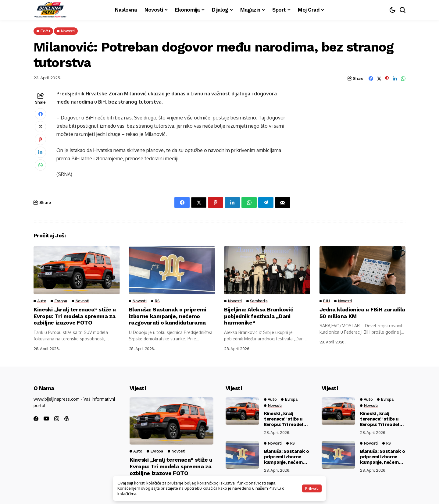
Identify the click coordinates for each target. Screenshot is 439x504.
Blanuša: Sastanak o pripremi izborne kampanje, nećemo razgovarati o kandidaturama (168, 316)
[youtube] (46, 419)
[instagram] (57, 419)
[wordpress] (67, 419)
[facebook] (36, 419)
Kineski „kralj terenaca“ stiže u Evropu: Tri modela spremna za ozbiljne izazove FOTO (75, 316)
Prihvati (312, 488)
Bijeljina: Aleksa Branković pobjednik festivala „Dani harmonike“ (259, 316)
